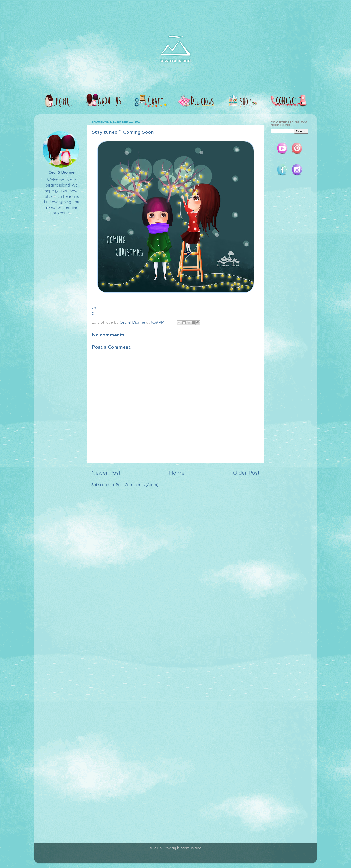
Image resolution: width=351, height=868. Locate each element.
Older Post (246, 473)
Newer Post (106, 473)
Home (177, 473)
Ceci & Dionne (62, 172)
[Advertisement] (175, 529)
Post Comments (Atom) (137, 485)
